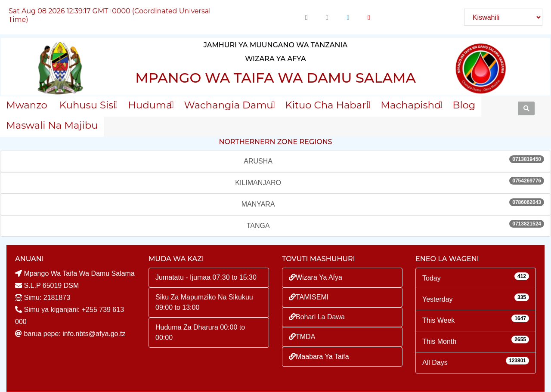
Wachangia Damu (228, 105)
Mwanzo (27, 105)
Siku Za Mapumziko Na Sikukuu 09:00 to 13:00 (204, 302)
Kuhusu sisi (88, 105)
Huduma (150, 105)
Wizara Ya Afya (316, 277)
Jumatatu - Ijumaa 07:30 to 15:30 (206, 277)
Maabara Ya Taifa (319, 357)
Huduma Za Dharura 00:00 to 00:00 (200, 332)
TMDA (302, 337)
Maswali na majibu (52, 125)
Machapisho (410, 105)
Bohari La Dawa (317, 317)
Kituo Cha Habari (327, 105)
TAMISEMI (309, 297)
